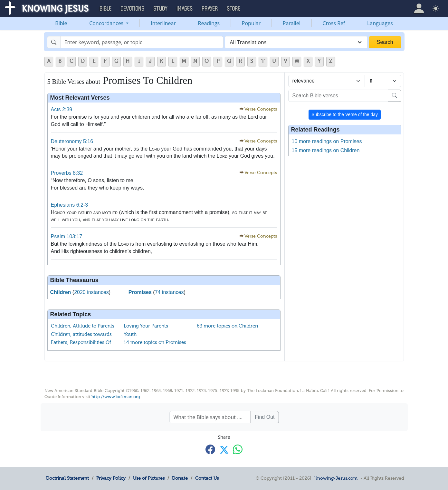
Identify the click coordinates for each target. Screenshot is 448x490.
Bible (61, 23)
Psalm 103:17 (67, 236)
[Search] (142, 42)
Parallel (292, 23)
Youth (130, 334)
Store (234, 9)
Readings (209, 23)
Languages (380, 23)
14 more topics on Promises (155, 342)
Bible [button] (106, 9)
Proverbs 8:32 (67, 173)
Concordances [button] (107, 23)
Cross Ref (334, 23)
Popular (251, 23)
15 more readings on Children (326, 150)
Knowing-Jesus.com (336, 478)
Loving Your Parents (146, 326)
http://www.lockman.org (116, 397)
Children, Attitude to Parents (83, 326)
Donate (180, 478)
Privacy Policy (111, 478)
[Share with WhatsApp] (238, 449)
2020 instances (91, 292)
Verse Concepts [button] (261, 109)
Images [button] (185, 9)
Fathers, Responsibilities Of (81, 342)
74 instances (169, 292)
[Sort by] (327, 81)
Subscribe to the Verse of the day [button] (345, 114)
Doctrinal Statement (67, 478)
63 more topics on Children (227, 326)
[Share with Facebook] (210, 449)
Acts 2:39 (62, 109)
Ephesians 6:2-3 (70, 205)
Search (385, 42)
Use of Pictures (149, 478)
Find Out (265, 417)
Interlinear (163, 23)
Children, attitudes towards (81, 334)
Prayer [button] (210, 9)
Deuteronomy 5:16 (72, 141)
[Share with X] (224, 450)
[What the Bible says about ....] (210, 417)
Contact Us (207, 478)
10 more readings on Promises (327, 141)
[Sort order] (383, 81)
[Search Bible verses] (338, 96)
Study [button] (161, 9)
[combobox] (296, 42)
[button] (419, 8)
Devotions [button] (133, 9)
